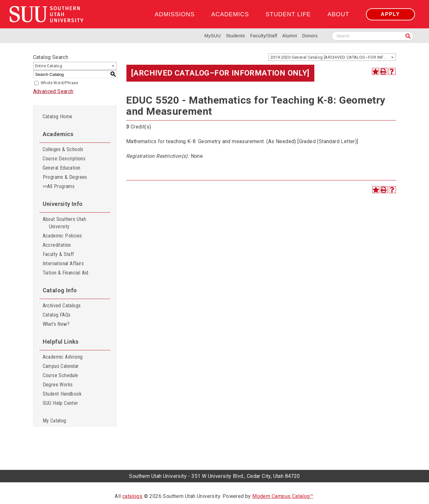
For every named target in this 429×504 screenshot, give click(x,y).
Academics (230, 14)
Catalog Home (58, 117)
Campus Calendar (61, 366)
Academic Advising (63, 357)
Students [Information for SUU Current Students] (235, 36)
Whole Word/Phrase (60, 83)
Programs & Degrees (65, 177)
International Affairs (63, 263)
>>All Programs (59, 186)
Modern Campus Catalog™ (283, 496)
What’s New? (56, 324)
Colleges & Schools (63, 149)
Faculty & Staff (58, 254)
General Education (62, 168)
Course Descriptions (64, 159)
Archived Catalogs (62, 306)
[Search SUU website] (372, 36)
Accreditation (57, 245)
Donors (310, 36)
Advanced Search (53, 91)
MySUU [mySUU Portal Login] (213, 36)
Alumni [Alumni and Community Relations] (290, 36)
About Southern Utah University (64, 223)
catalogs (132, 496)
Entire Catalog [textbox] (49, 66)
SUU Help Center (61, 403)
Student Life (288, 14)
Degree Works (58, 385)
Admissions (175, 14)
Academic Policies (62, 236)
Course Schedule (61, 375)
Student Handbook (62, 394)
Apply (390, 14)
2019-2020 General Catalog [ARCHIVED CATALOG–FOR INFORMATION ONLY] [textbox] (333, 57)
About (338, 14)
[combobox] (332, 57)
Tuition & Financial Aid (66, 273)
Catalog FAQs (57, 315)
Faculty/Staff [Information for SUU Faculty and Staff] (264, 36)
